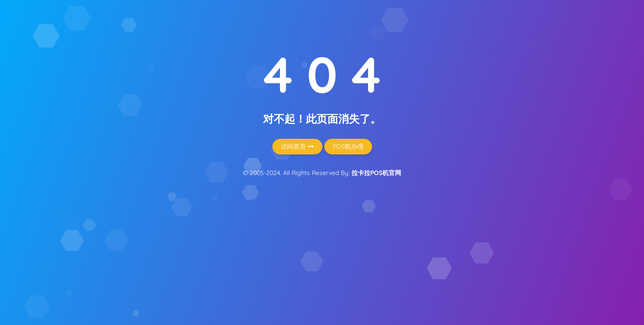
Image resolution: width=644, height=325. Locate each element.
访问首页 (297, 146)
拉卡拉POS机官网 (376, 173)
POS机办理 (348, 146)
